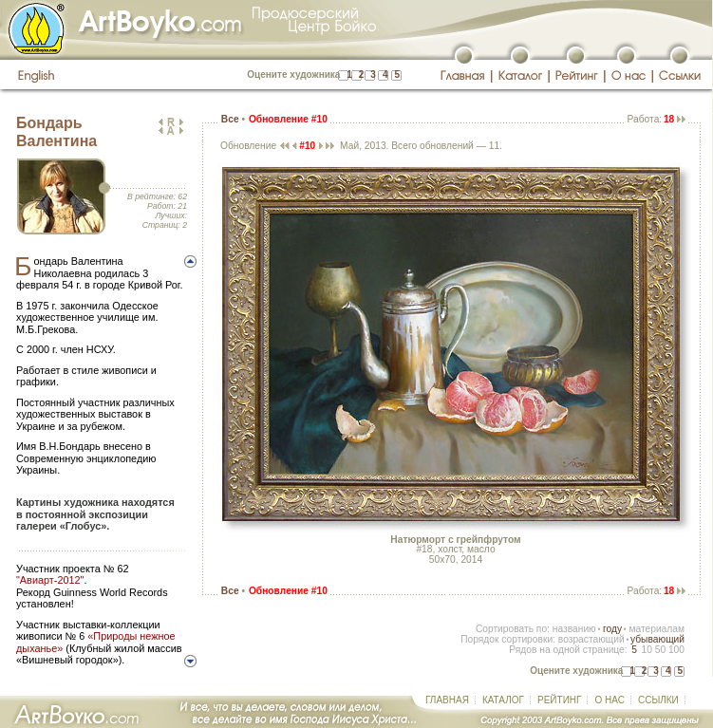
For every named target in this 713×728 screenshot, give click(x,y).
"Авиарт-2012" (50, 580)
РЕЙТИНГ (559, 700)
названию (574, 629)
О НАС (609, 700)
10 (646, 650)
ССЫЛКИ (658, 700)
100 (676, 650)
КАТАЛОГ (503, 700)
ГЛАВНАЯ (447, 700)
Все (230, 119)
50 (660, 650)
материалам (657, 629)
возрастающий (591, 639)
